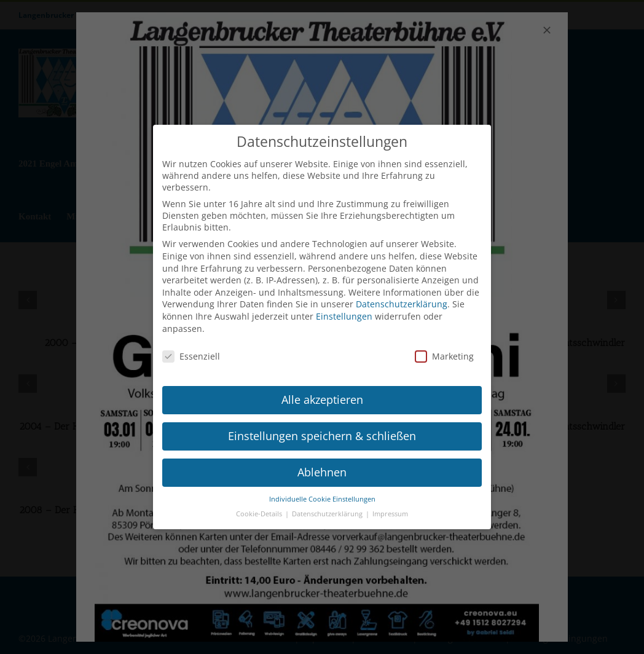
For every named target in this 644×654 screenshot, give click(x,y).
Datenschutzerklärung (402, 300)
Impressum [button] (390, 510)
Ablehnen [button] (322, 468)
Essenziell (191, 353)
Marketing (444, 353)
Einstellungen (344, 312)
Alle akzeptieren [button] (322, 395)
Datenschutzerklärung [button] (328, 510)
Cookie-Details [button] (260, 510)
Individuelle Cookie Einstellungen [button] (322, 495)
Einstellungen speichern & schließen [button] (322, 431)
